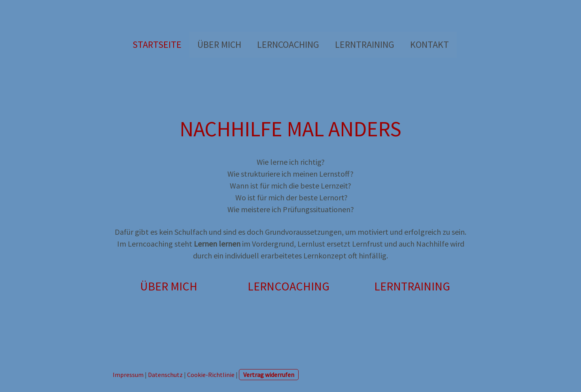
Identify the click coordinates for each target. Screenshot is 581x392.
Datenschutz (165, 375)
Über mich (219, 44)
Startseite (157, 44)
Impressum (128, 375)
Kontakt (430, 44)
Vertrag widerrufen (269, 375)
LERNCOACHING (288, 44)
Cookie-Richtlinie (211, 375)
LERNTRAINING (365, 44)
